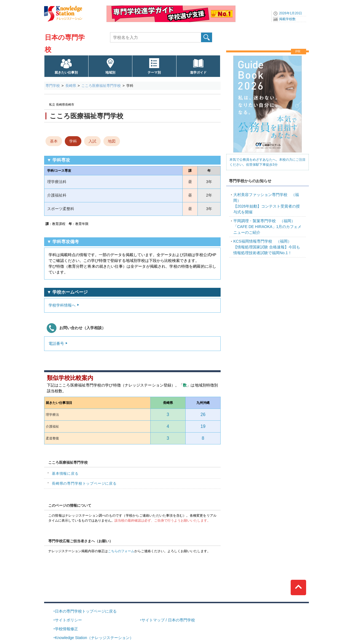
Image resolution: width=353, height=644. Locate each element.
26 (203, 414)
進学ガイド (198, 73)
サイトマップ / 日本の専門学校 (168, 620)
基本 (54, 141)
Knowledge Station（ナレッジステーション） (94, 638)
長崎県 (71, 86)
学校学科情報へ (62, 305)
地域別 (110, 73)
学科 (73, 141)
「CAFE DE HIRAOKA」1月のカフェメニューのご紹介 (267, 227)
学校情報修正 (66, 629)
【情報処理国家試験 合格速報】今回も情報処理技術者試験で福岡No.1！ (267, 247)
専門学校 (53, 86)
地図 (112, 141)
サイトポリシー (68, 620)
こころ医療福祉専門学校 (101, 86)
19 (203, 426)
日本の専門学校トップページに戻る (86, 611)
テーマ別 (154, 73)
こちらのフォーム (121, 551)
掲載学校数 (287, 19)
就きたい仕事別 (66, 73)
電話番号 (56, 344)
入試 (92, 141)
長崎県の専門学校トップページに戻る (84, 483)
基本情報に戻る (65, 473)
